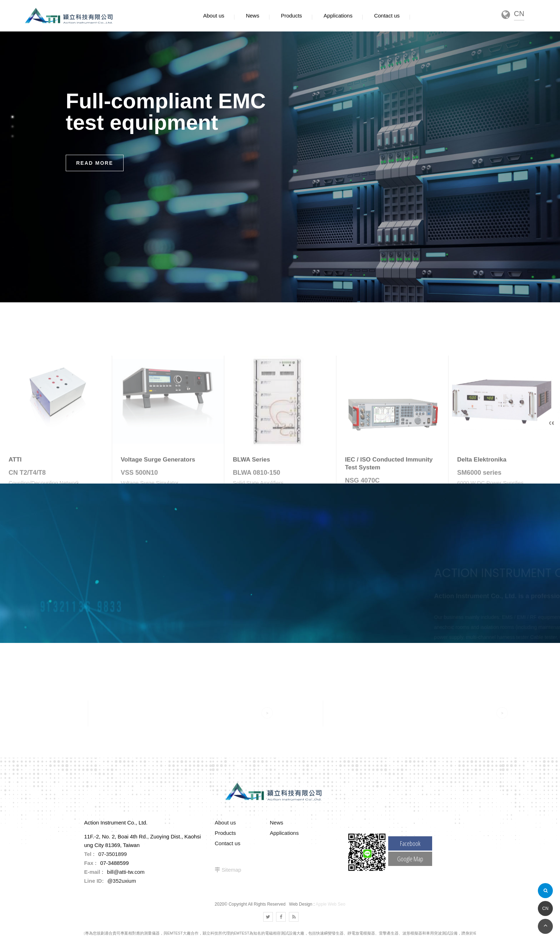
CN (545, 908)
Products (225, 833)
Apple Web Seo (331, 904)
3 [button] (12, 136)
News (277, 823)
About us (225, 823)
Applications (284, 833)
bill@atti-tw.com (126, 872)
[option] (280, 167)
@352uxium (121, 881)
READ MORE (95, 163)
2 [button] (12, 127)
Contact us (227, 843)
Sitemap (231, 870)
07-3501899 (112, 854)
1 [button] (12, 117)
